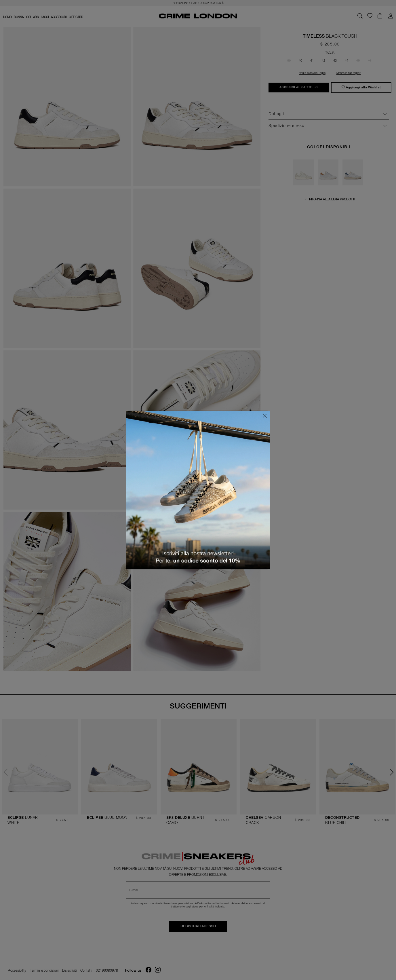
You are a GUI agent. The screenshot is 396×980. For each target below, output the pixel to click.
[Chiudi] (265, 416)
